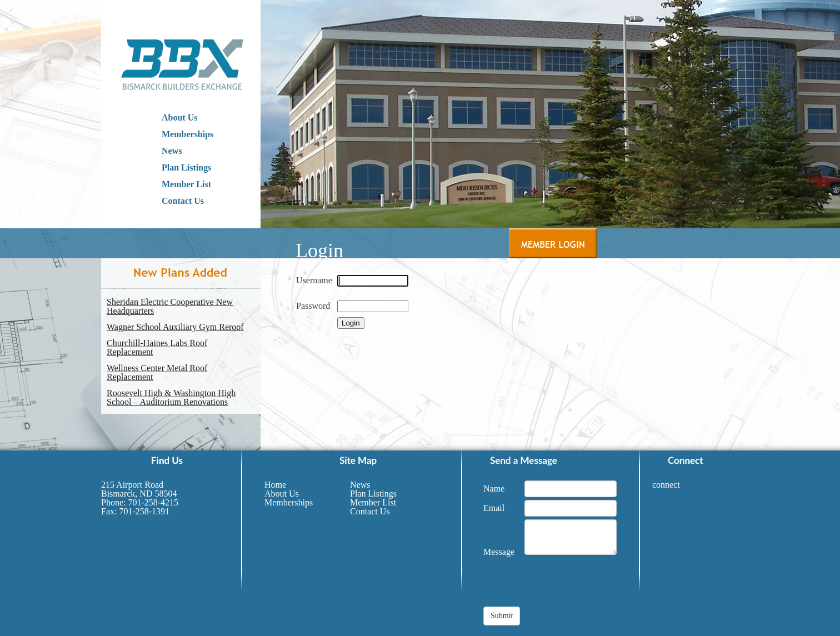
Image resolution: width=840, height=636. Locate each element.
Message (499, 552)
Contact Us (183, 201)
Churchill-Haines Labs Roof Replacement (157, 348)
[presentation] (568, 585)
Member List (186, 184)
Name (494, 489)
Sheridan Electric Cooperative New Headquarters (170, 307)
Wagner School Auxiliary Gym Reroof (175, 327)
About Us (179, 117)
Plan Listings (186, 167)
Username (314, 280)
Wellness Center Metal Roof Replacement (157, 373)
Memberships (187, 134)
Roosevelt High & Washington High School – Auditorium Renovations (171, 398)
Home (275, 485)
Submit (502, 616)
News (172, 151)
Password (313, 306)
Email (494, 508)
